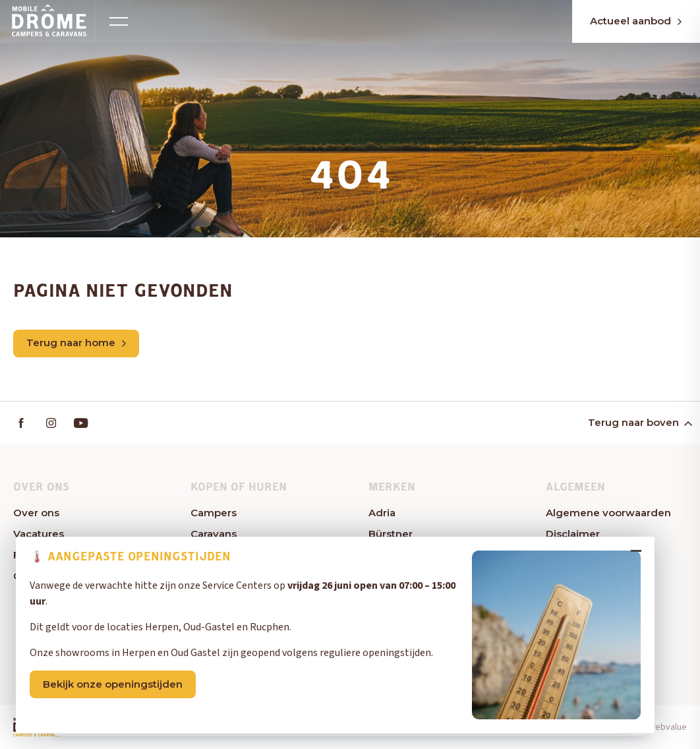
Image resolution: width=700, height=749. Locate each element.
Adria (382, 513)
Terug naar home (76, 343)
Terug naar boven (639, 423)
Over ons (36, 513)
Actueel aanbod (625, 21)
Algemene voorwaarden (608, 513)
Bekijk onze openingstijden (117, 695)
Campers (214, 513)
